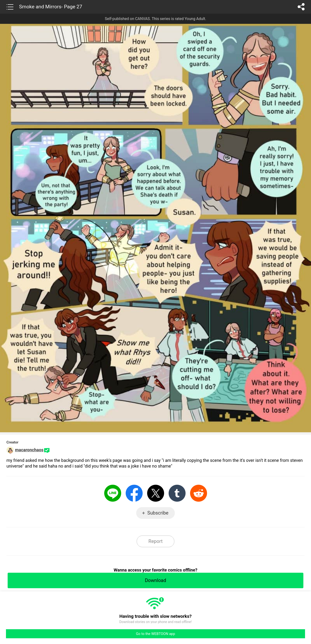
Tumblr (177, 493)
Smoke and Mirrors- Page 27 (51, 7)
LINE (113, 493)
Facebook (134, 493)
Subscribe (158, 513)
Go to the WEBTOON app (155, 634)
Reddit (199, 493)
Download (155, 580)
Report (155, 541)
